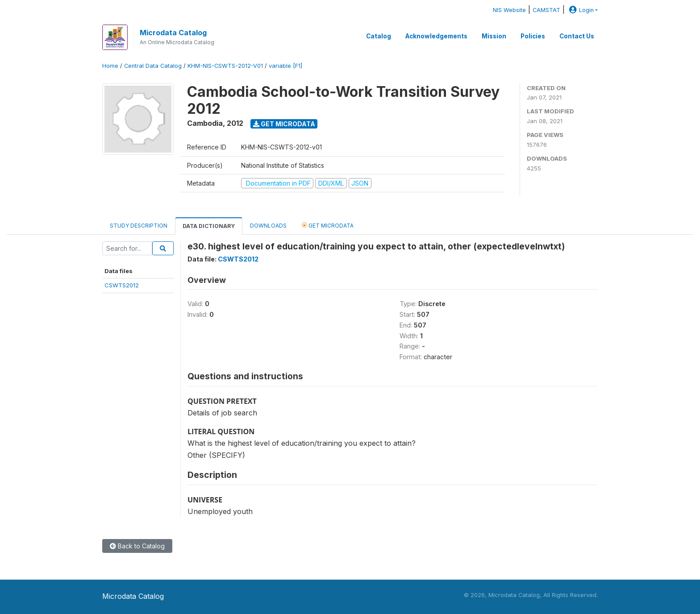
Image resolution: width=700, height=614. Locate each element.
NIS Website (509, 10)
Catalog (379, 36)
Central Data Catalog (153, 66)
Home (110, 66)
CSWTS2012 (122, 285)
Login (580, 10)
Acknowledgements (436, 36)
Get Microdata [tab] (328, 225)
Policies (533, 36)
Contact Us (577, 36)
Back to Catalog (137, 546)
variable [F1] (285, 66)
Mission (494, 36)
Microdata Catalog (173, 33)
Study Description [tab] (139, 226)
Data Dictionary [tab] (209, 226)
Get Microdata (284, 124)
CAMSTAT (546, 10)
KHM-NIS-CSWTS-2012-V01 (225, 66)
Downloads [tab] (268, 226)
